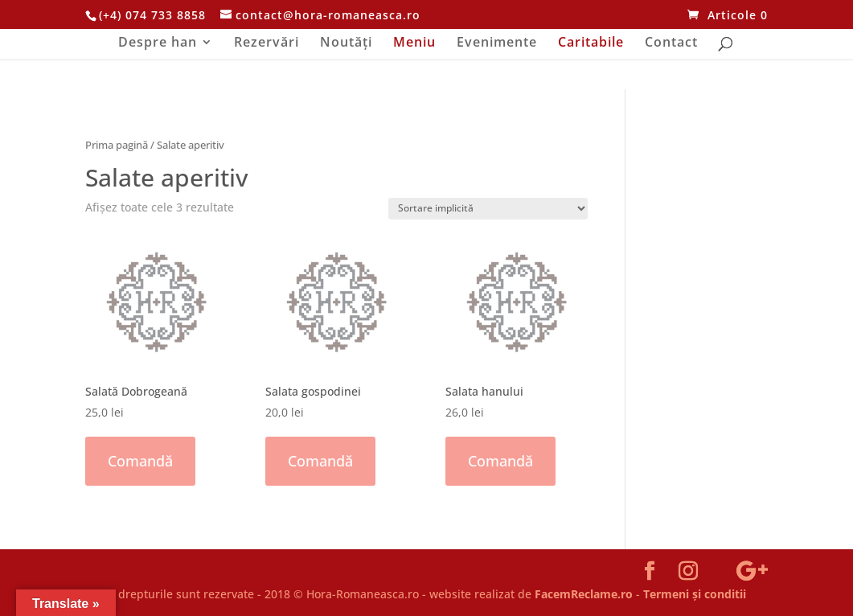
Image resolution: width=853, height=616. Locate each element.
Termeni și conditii (695, 594)
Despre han (158, 43)
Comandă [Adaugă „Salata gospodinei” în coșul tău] (320, 461)
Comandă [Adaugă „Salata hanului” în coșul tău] (500, 461)
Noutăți (346, 43)
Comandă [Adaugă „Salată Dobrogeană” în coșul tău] (140, 461)
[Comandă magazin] (488, 209)
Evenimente (497, 43)
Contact (671, 43)
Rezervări (267, 43)
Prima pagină (117, 145)
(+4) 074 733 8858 (152, 15)
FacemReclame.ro (584, 594)
